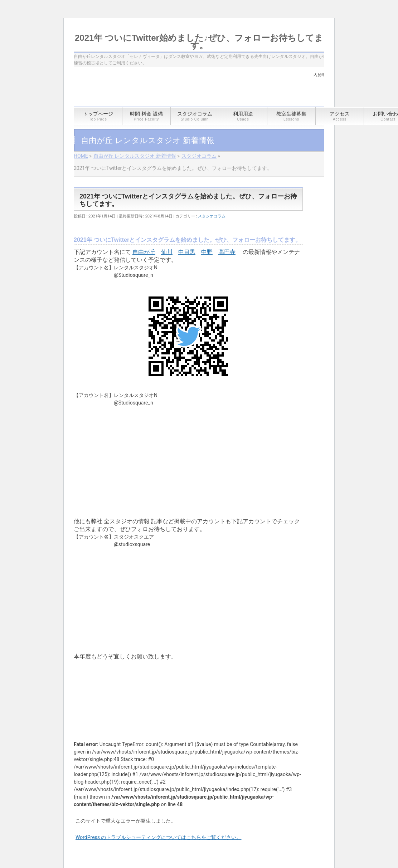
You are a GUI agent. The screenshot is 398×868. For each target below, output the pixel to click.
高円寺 (227, 252)
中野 (207, 252)
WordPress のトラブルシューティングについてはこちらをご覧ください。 (159, 837)
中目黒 (187, 252)
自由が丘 (144, 252)
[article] (188, 483)
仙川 (167, 252)
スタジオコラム (212, 216)
